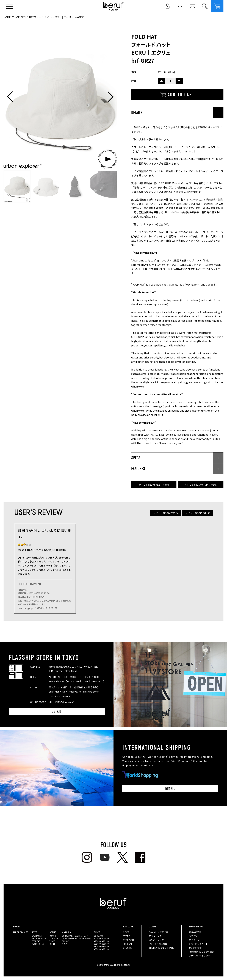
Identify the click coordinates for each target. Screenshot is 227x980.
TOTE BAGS (37, 941)
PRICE (97, 932)
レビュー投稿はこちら (166, 513)
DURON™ (66, 941)
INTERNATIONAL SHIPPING (162, 948)
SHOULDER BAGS (39, 938)
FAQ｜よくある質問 (158, 944)
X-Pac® (65, 944)
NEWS (126, 932)
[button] (10, 97)
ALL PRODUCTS (20, 932)
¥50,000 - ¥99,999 (101, 949)
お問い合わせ (195, 948)
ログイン (193, 936)
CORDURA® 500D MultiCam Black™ (76, 938)
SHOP (16, 17)
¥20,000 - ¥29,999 (101, 941)
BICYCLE (53, 936)
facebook (140, 857)
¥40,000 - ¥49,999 (101, 946)
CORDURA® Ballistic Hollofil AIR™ (75, 936)
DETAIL (57, 711)
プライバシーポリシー (199, 955)
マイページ (194, 940)
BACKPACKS (37, 936)
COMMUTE (54, 938)
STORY (126, 936)
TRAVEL (53, 941)
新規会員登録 (195, 932)
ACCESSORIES (38, 944)
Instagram (87, 857)
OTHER (52, 944)
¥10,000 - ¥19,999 (101, 938)
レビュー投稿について (198, 513)
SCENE (53, 932)
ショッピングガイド (158, 932)
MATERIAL (67, 932)
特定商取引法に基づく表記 (201, 952)
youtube (105, 857)
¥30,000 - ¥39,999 (101, 944)
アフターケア (155, 936)
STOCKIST (128, 948)
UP (161, 81)
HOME (7, 17)
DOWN (179, 81)
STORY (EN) (129, 940)
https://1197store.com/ (61, 702)
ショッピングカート (198, 944)
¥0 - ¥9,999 (98, 936)
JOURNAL (128, 944)
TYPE (34, 932)
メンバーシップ (156, 940)
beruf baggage (114, 6)
